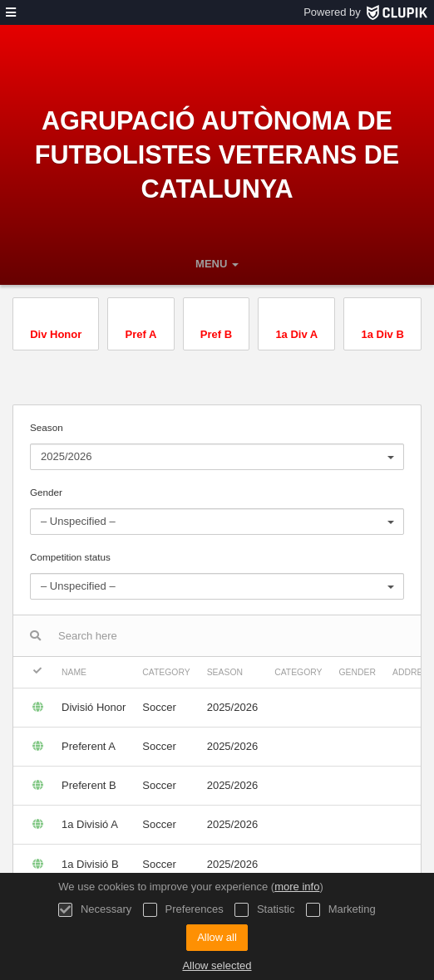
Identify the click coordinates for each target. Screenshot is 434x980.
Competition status (217, 576)
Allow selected (217, 965)
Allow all (217, 937)
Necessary (95, 910)
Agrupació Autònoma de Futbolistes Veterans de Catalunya (217, 154)
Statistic (264, 910)
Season (217, 446)
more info (297, 887)
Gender (217, 511)
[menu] (11, 12)
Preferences (183, 910)
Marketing (341, 910)
